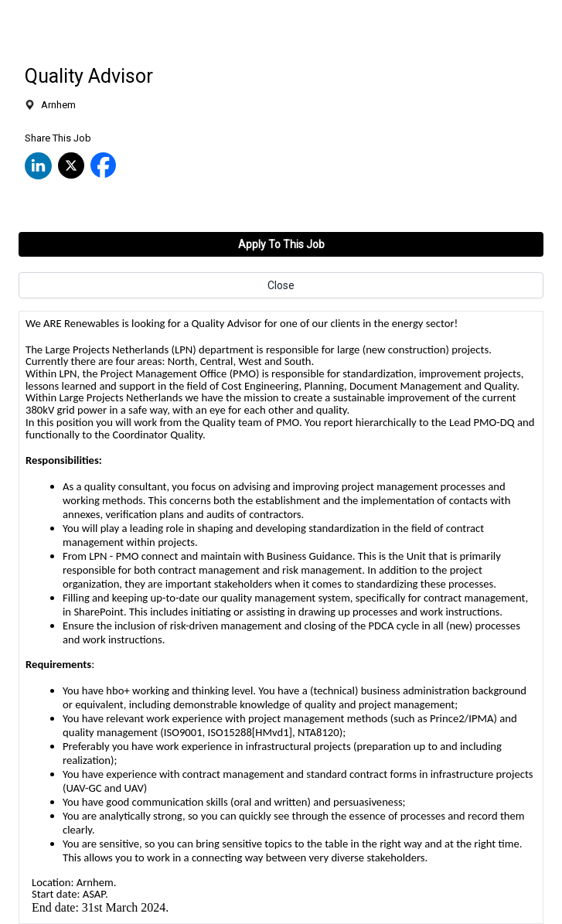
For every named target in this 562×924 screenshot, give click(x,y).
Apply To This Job (281, 244)
